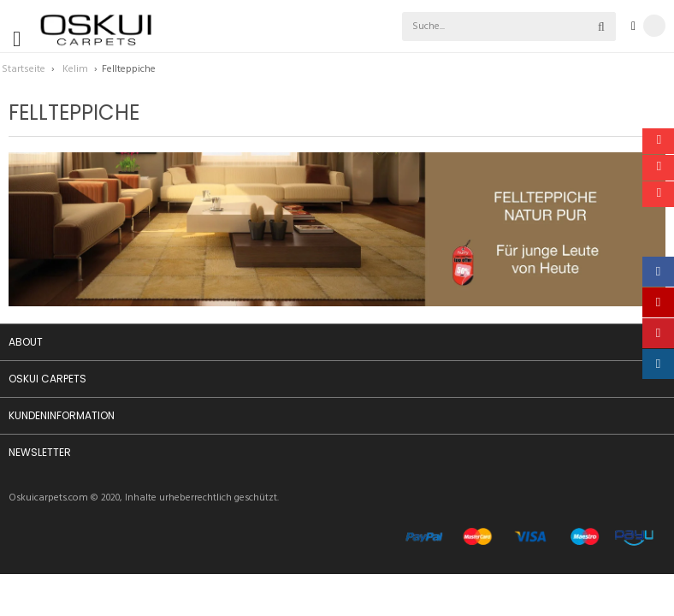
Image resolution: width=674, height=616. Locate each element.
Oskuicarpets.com (48, 498)
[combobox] (470, 27)
